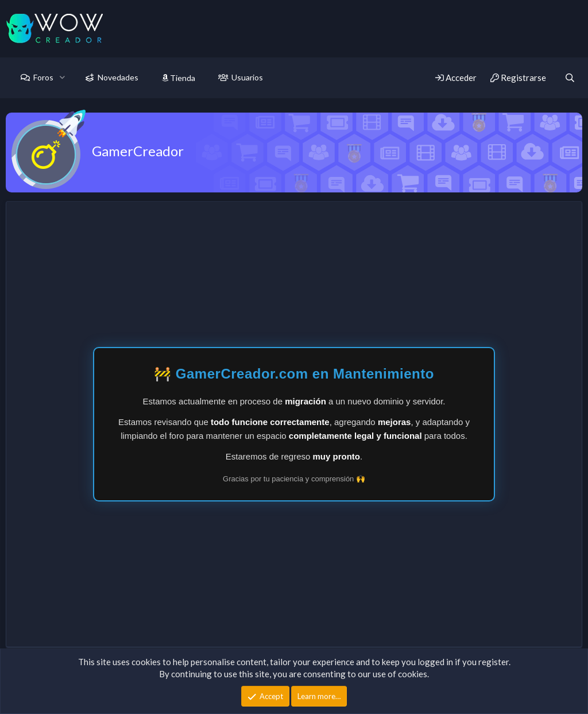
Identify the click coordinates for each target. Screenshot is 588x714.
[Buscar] (570, 78)
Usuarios (247, 77)
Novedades (118, 77)
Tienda (178, 78)
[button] (62, 78)
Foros (43, 77)
